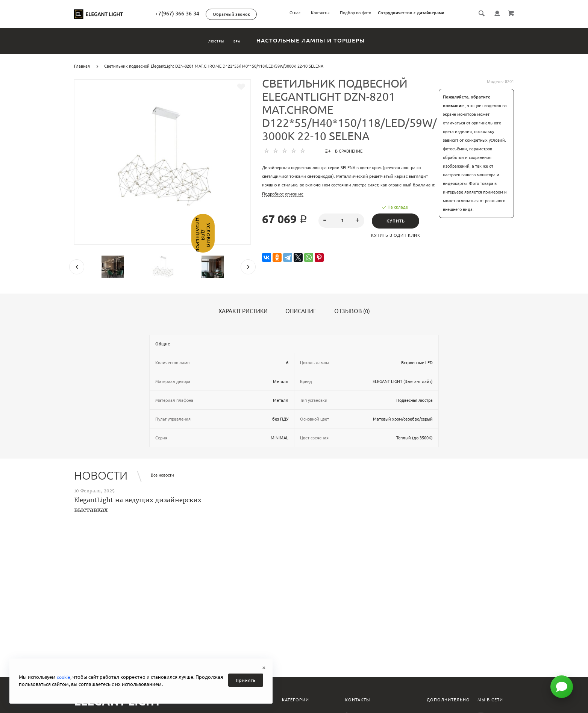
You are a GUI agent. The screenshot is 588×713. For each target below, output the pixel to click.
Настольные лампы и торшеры (333, 40)
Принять (246, 680)
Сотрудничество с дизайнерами (411, 13)
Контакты (320, 13)
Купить (398, 221)
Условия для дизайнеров (7, 254)
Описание (301, 311)
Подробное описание (283, 194)
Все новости (162, 475)
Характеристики (243, 311)
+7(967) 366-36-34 (210, 14)
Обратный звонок (264, 14)
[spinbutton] (342, 221)
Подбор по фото (355, 13)
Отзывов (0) (352, 311)
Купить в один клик (398, 235)
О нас (295, 13)
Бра (250, 40)
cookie (64, 677)
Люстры (207, 40)
